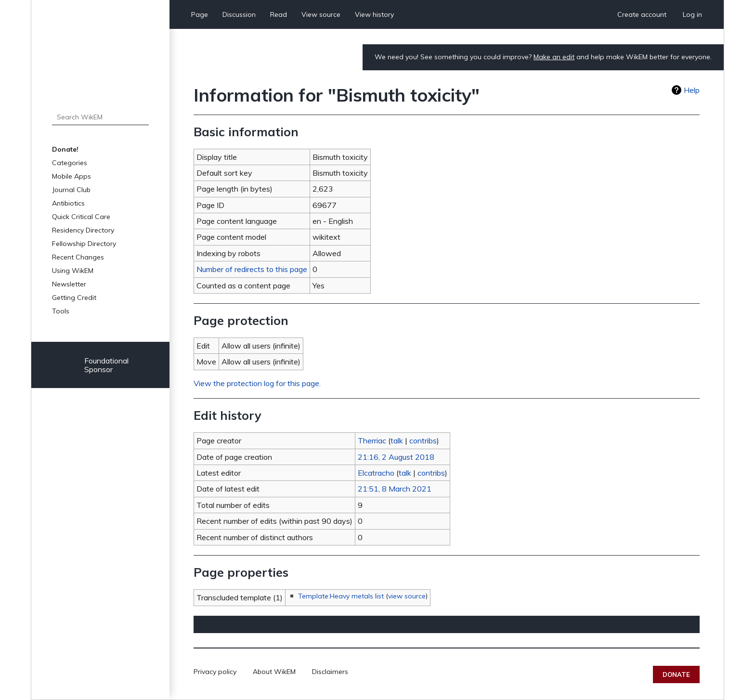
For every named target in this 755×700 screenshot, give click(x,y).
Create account (642, 14)
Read (279, 14)
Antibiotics (68, 203)
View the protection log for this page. (257, 383)
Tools (61, 311)
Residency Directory (83, 230)
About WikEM (274, 672)
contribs (423, 441)
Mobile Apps (72, 176)
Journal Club (71, 190)
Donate (676, 674)
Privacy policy (215, 672)
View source (321, 14)
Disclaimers (330, 672)
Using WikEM (73, 271)
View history (374, 14)
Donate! (65, 149)
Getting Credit (74, 298)
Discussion (239, 14)
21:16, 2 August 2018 (396, 457)
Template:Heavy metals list (341, 596)
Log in (692, 14)
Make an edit (554, 57)
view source (407, 596)
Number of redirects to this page (252, 269)
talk (397, 441)
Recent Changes (78, 257)
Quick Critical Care (81, 217)
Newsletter (69, 284)
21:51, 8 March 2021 (395, 489)
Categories (70, 163)
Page (200, 14)
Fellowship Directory (84, 244)
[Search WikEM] (100, 117)
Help (692, 90)
